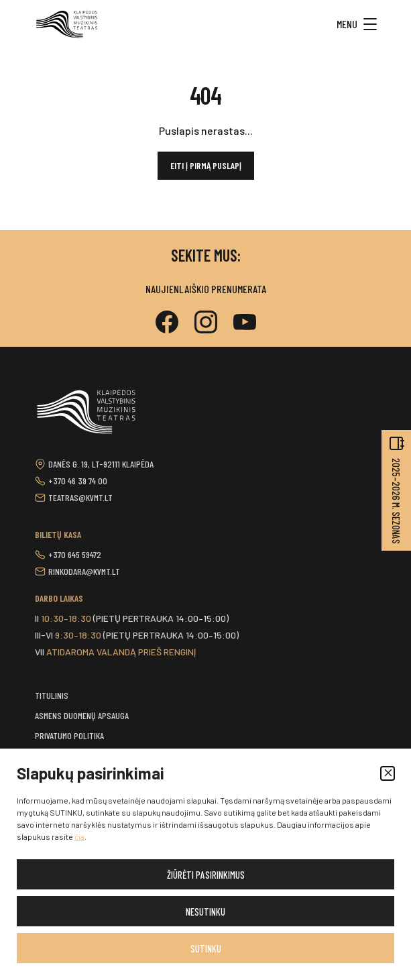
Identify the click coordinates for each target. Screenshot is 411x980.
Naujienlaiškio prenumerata (206, 289)
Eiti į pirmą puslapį (206, 165)
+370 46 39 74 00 (78, 481)
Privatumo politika (69, 736)
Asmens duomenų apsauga (82, 715)
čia (79, 836)
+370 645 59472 (75, 554)
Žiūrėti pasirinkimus (206, 875)
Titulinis (52, 695)
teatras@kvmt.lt (80, 497)
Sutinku (206, 948)
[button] (388, 773)
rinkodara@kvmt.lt (84, 571)
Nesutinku (205, 912)
